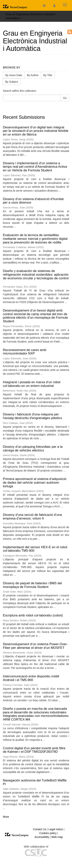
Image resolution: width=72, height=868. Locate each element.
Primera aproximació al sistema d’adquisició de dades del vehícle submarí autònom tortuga (35, 482)
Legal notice (56, 829)
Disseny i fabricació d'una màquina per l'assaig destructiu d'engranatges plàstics (32, 416)
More (6, 817)
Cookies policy (48, 833)
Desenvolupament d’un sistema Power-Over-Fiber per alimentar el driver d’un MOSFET (35, 646)
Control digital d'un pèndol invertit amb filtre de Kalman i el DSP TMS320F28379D (34, 750)
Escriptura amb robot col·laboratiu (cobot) (33, 615)
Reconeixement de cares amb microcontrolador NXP (25, 352)
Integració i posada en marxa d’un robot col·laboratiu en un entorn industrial (32, 384)
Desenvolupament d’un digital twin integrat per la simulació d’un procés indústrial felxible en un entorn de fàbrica (36, 131)
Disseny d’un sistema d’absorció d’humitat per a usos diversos (33, 201)
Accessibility (42, 837)
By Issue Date (14, 75)
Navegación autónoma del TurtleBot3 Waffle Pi (35, 782)
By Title (48, 75)
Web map (57, 837)
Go (65, 98)
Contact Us (39, 829)
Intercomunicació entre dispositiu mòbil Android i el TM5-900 (31, 678)
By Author (33, 75)
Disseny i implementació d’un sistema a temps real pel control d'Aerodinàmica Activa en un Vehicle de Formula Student (35, 167)
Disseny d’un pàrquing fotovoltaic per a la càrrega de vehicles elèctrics (33, 449)
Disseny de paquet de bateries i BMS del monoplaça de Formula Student (32, 585)
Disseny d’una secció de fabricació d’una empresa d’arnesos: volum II (32, 517)
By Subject (12, 82)
